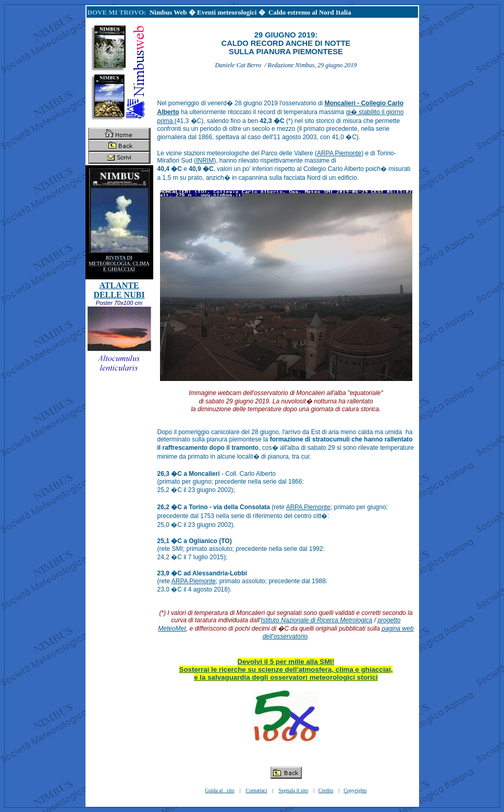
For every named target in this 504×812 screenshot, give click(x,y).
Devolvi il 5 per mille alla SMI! (286, 662)
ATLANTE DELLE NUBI (119, 290)
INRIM (205, 161)
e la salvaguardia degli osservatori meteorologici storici (286, 677)
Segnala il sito (294, 790)
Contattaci (256, 790)
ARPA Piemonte (339, 153)
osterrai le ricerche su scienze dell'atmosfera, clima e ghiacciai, (288, 669)
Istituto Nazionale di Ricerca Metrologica (316, 620)
